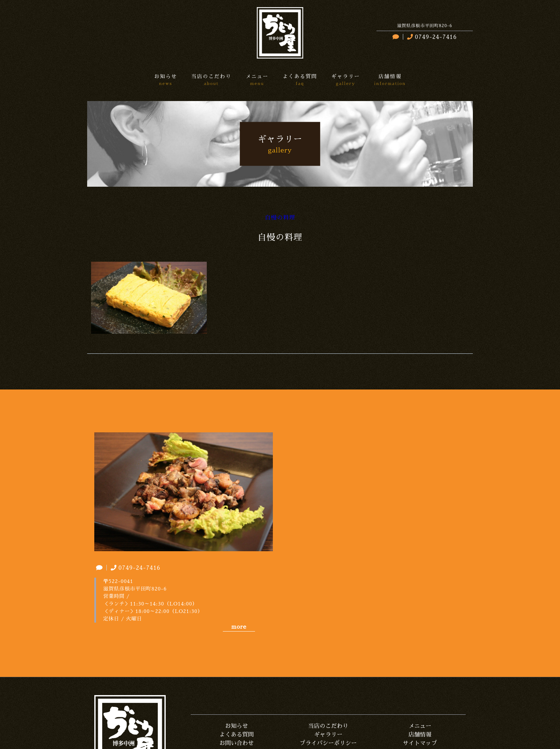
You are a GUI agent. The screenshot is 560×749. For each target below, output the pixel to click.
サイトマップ (420, 743)
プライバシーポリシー (328, 743)
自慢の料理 (280, 218)
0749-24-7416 (431, 37)
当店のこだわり (328, 726)
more (239, 627)
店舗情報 (420, 735)
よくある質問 (236, 735)
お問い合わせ (236, 743)
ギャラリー (328, 735)
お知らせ (236, 726)
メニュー (420, 726)
